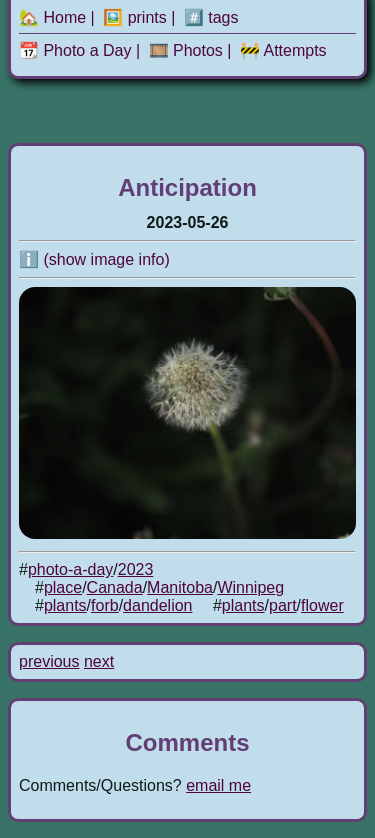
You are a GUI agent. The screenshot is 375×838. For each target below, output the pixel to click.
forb (105, 605)
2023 (136, 569)
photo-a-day (70, 569)
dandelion (157, 605)
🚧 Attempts (283, 50)
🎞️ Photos (186, 50)
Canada (115, 587)
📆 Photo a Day (75, 50)
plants (65, 605)
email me (218, 785)
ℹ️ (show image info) (94, 259)
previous (49, 661)
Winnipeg (250, 587)
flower (322, 605)
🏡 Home (52, 17)
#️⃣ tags (211, 17)
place (63, 587)
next (99, 661)
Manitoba (180, 587)
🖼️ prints (135, 17)
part (283, 605)
